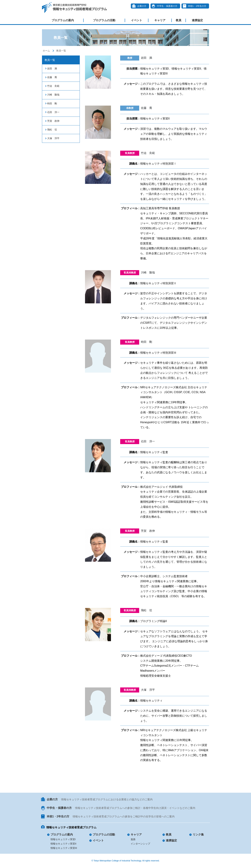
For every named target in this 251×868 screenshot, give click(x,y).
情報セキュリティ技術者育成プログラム (71, 827)
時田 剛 (52, 103)
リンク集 (198, 835)
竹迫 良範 (53, 86)
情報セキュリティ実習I (63, 839)
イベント (137, 20)
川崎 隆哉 (53, 95)
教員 (179, 20)
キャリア (160, 20)
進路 (133, 839)
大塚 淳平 (53, 138)
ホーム (46, 51)
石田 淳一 (53, 112)
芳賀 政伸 (53, 121)
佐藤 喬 (52, 77)
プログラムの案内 (63, 20)
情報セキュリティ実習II (63, 844)
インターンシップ (140, 844)
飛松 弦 (52, 130)
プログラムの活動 (104, 20)
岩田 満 (52, 69)
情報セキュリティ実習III (64, 848)
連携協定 (197, 20)
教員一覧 (61, 51)
